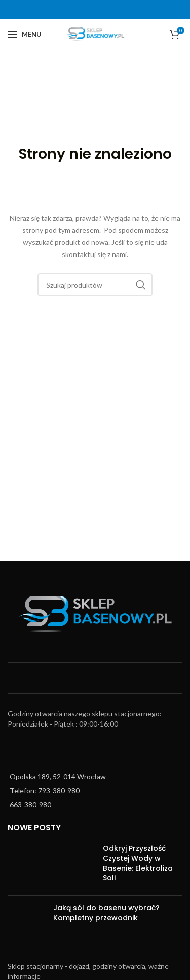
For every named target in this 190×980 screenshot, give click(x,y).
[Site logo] (95, 34)
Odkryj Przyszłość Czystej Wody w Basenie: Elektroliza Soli (138, 863)
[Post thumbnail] (51, 866)
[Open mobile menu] (25, 34)
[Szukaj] (95, 285)
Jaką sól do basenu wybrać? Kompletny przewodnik (106, 913)
